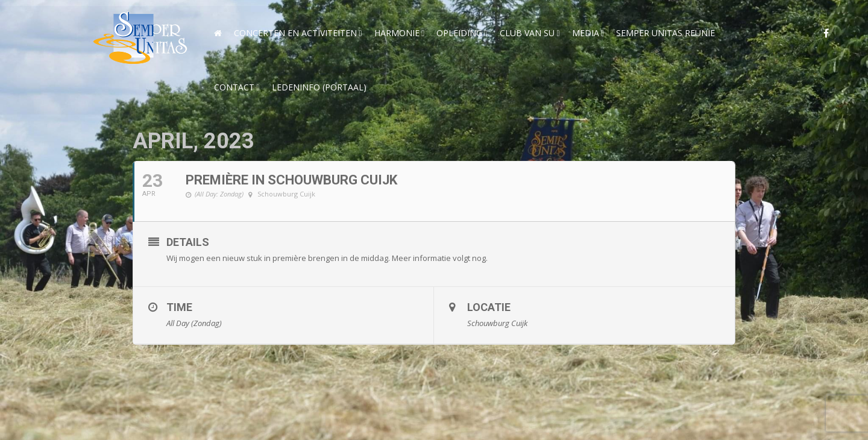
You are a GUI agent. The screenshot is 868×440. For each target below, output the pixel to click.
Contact (234, 87)
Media (586, 33)
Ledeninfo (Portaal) (319, 87)
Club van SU (527, 33)
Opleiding (459, 33)
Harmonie (397, 33)
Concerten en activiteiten (295, 33)
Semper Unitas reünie (665, 33)
